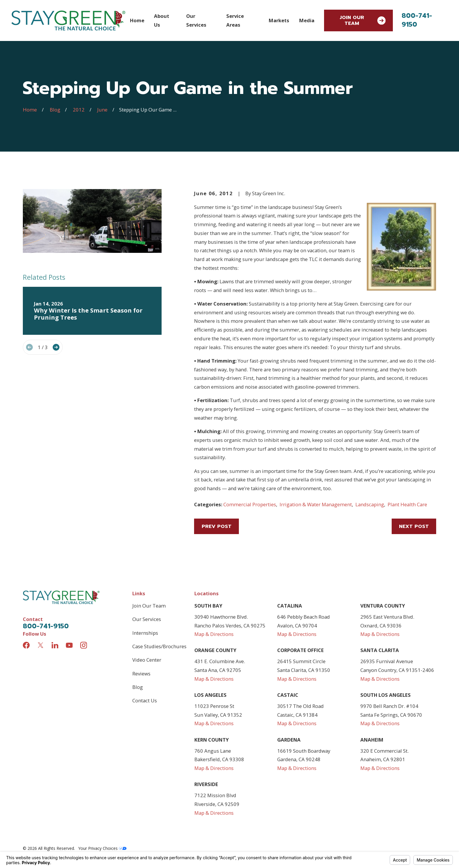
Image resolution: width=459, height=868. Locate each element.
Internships (145, 633)
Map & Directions (214, 634)
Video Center (147, 660)
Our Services (147, 619)
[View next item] (56, 347)
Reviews (141, 674)
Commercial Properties (250, 504)
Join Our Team (363, 20)
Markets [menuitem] (279, 20)
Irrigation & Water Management (316, 504)
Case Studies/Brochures (159, 646)
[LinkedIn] (55, 645)
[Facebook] (26, 645)
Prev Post (217, 526)
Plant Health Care (407, 504)
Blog (138, 687)
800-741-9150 (417, 20)
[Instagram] (84, 645)
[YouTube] (69, 645)
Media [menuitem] (307, 20)
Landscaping (370, 504)
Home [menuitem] (137, 20)
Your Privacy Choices (102, 848)
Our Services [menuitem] (196, 20)
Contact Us (145, 700)
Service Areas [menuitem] (235, 20)
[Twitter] (41, 645)
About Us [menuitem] (162, 20)
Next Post (414, 526)
